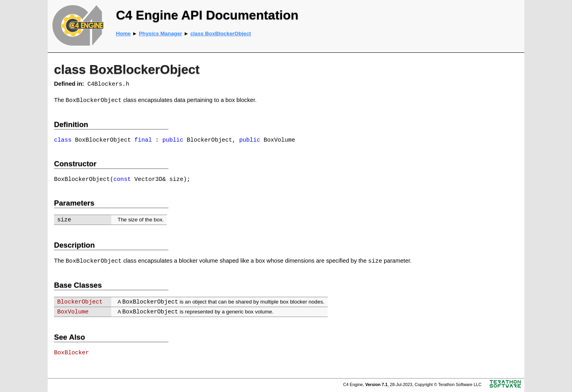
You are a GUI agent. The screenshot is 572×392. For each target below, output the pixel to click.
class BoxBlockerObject (221, 34)
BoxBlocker (71, 353)
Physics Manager (161, 34)
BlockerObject (80, 302)
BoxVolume (73, 312)
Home (123, 34)
